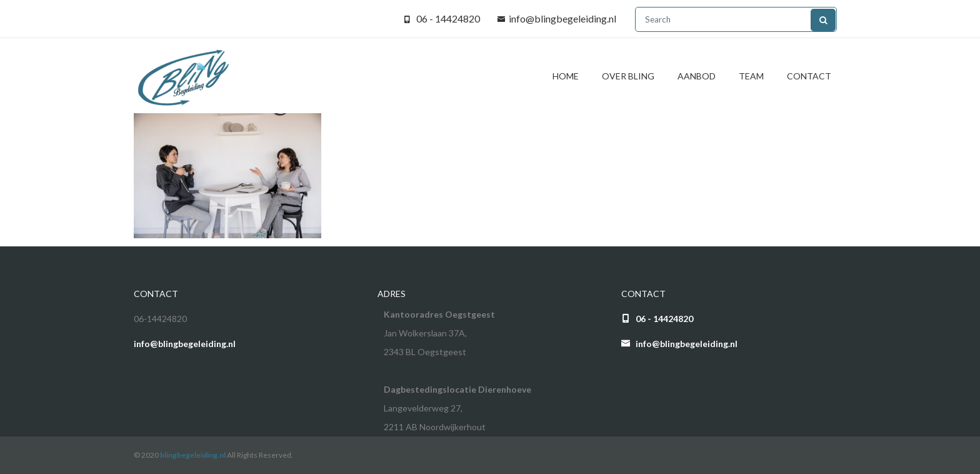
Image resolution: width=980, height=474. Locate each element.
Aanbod (697, 76)
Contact (809, 76)
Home (566, 76)
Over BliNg (628, 76)
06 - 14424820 (448, 18)
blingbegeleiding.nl (193, 455)
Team (751, 76)
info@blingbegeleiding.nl (562, 18)
